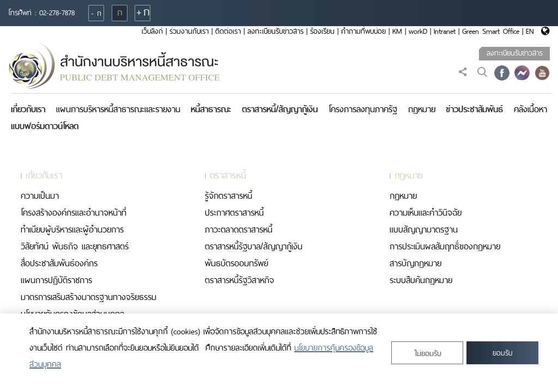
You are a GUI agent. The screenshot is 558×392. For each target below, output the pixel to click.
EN (530, 31)
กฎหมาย (422, 109)
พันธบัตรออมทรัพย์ (236, 263)
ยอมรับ (502, 353)
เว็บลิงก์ (152, 31)
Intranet (445, 31)
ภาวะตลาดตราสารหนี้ (239, 229)
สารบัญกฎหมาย (416, 263)
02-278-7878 (57, 13)
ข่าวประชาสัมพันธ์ (474, 109)
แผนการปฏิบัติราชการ (56, 280)
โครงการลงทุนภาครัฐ (363, 109)
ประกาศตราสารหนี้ (234, 213)
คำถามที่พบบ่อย (363, 31)
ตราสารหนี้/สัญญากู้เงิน (280, 109)
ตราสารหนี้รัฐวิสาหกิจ (239, 280)
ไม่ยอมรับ (427, 354)
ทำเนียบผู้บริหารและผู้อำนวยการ (72, 229)
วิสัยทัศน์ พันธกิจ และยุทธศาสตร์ (75, 246)
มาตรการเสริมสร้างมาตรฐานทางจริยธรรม (89, 297)
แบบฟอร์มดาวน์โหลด (45, 126)
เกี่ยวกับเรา (28, 109)
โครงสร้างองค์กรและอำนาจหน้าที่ (74, 213)
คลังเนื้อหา (530, 109)
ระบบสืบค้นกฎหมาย (421, 280)
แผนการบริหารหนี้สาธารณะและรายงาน (118, 109)
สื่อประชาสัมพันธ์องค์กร (59, 263)
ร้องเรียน (322, 31)
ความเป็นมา (40, 196)
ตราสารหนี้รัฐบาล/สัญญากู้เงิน (254, 246)
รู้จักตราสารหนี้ (229, 196)
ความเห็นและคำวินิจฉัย (426, 213)
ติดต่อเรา (228, 31)
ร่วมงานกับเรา (189, 31)
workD (418, 31)
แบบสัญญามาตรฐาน (424, 229)
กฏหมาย (403, 196)
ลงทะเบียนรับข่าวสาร (275, 31)
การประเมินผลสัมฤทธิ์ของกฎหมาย (445, 246)
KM (397, 31)
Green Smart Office (491, 31)
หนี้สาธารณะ (211, 109)
